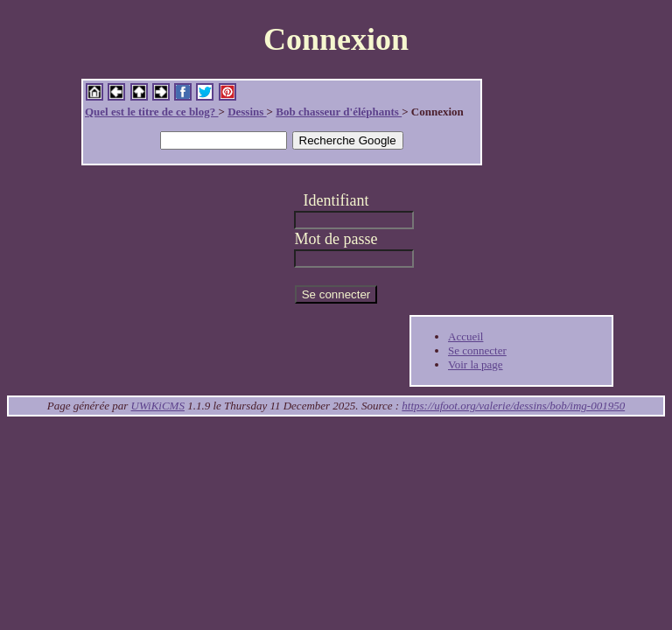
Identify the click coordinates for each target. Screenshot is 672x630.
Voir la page (476, 364)
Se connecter (477, 350)
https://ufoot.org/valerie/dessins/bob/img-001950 (513, 406)
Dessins (247, 112)
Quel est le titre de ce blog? (151, 112)
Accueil (465, 336)
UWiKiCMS (158, 406)
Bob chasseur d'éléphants (339, 112)
